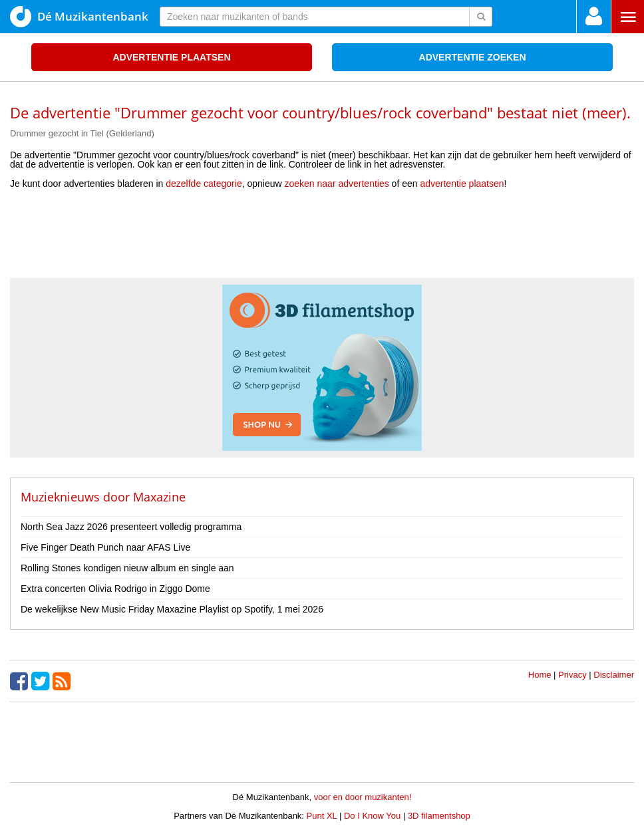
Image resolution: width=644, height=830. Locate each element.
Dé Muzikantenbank (79, 17)
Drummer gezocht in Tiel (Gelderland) (82, 133)
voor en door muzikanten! (363, 797)
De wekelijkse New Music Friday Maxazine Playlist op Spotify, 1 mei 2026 (172, 609)
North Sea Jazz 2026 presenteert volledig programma (131, 527)
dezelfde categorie (204, 184)
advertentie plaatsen (462, 184)
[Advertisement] (322, 238)
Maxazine (159, 497)
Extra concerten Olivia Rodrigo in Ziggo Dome (115, 589)
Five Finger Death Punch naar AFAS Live (105, 547)
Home (540, 675)
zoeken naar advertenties (337, 184)
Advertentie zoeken (473, 57)
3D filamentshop (439, 816)
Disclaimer (614, 675)
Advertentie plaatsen (171, 57)
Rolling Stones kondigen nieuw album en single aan (127, 568)
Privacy (572, 675)
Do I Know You (372, 816)
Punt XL (322, 816)
